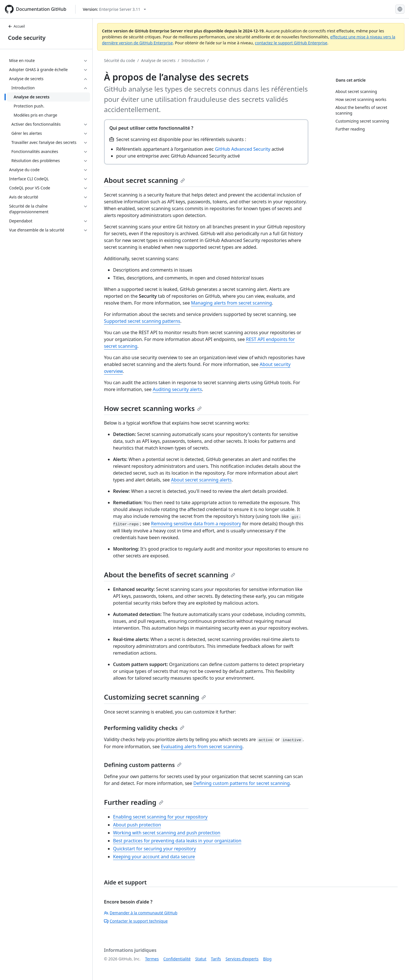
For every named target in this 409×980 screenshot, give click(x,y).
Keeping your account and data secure (154, 857)
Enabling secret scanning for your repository (160, 817)
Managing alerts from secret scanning (232, 303)
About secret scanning (144, 180)
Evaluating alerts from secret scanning (202, 747)
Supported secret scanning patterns (142, 321)
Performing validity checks (144, 728)
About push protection (137, 825)
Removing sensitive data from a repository (196, 524)
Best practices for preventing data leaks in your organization (177, 841)
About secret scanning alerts (201, 480)
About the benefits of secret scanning (170, 575)
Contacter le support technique (136, 921)
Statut (201, 959)
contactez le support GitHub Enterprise (291, 43)
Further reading (134, 802)
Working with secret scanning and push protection (167, 833)
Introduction (193, 60)
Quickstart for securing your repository (155, 849)
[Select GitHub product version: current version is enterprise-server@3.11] (114, 9)
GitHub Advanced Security (243, 149)
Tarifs (216, 959)
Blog (267, 959)
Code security (27, 38)
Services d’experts (242, 959)
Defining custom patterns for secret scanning (242, 783)
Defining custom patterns (143, 765)
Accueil (16, 26)
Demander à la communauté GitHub (141, 913)
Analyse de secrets (158, 60)
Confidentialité (177, 959)
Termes (152, 959)
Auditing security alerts (177, 389)
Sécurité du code (120, 60)
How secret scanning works (153, 408)
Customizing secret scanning (155, 697)
